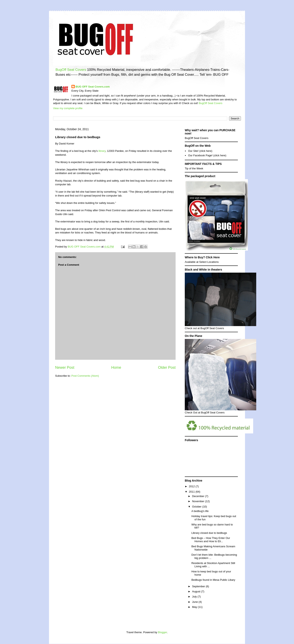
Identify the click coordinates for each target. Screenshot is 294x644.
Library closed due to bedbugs (209, 533)
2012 (192, 486)
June (195, 602)
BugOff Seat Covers (71, 70)
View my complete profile (68, 108)
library (102, 151)
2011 (192, 492)
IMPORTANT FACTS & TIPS (203, 164)
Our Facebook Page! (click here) (207, 155)
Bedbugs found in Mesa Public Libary (213, 580)
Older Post (167, 368)
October (197, 507)
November (199, 501)
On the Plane (194, 336)
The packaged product (200, 176)
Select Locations (209, 262)
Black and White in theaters (203, 270)
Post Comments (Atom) (85, 376)
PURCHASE (228, 130)
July (195, 597)
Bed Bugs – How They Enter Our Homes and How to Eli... (211, 540)
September (199, 586)
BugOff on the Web (198, 146)
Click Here (213, 257)
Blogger (163, 632)
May (195, 607)
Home (116, 368)
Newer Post (65, 368)
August (197, 591)
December (199, 496)
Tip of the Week (194, 168)
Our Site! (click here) (200, 151)
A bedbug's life (200, 511)
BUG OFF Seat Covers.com (93, 87)
